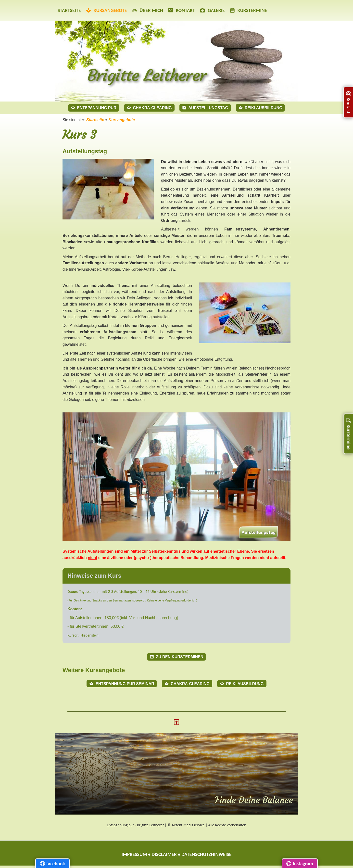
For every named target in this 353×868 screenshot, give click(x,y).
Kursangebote (106, 10)
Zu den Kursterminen (176, 657)
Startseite (69, 10)
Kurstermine (248, 10)
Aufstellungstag (205, 108)
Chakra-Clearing (149, 108)
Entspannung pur (94, 108)
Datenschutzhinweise (206, 854)
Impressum (134, 854)
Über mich (148, 10)
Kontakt (181, 10)
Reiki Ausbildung (260, 108)
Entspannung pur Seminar (122, 684)
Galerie (212, 10)
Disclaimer (164, 854)
